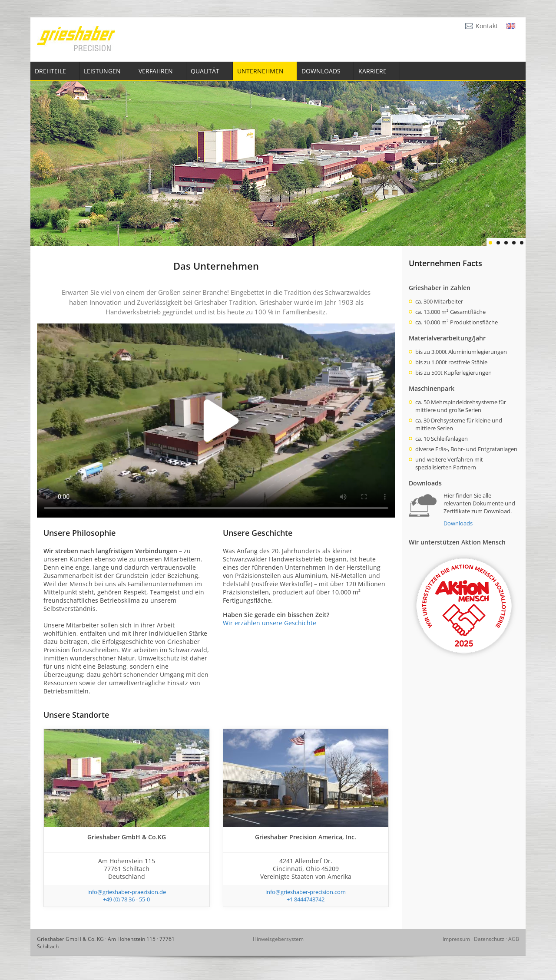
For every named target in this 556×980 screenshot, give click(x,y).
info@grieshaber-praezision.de (127, 892)
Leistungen (102, 71)
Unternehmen (260, 71)
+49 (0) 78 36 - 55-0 (126, 899)
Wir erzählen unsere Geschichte (270, 623)
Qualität (205, 71)
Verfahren (156, 71)
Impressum (456, 939)
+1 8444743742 (306, 899)
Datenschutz (489, 939)
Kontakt (487, 26)
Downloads (321, 71)
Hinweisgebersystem (278, 939)
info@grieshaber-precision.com (306, 892)
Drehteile (50, 71)
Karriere (372, 71)
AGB (514, 939)
